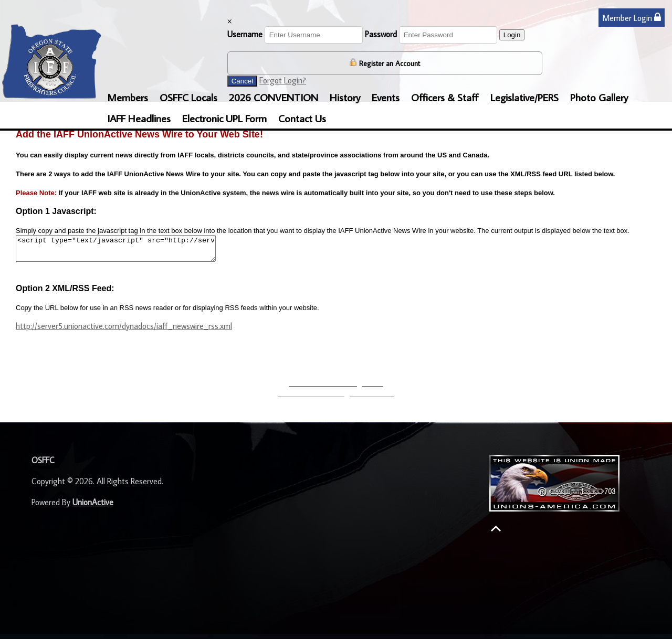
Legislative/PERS (524, 97)
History (345, 97)
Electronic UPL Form (224, 118)
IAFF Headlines (139, 118)
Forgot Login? (283, 80)
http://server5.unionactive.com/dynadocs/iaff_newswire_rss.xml (124, 331)
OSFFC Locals (188, 97)
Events (386, 97)
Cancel (243, 81)
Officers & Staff (445, 97)
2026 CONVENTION (274, 97)
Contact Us (302, 118)
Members (128, 97)
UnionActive (93, 507)
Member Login (632, 18)
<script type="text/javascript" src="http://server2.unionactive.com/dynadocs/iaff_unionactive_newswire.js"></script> (128, 251)
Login (512, 35)
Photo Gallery (599, 97)
